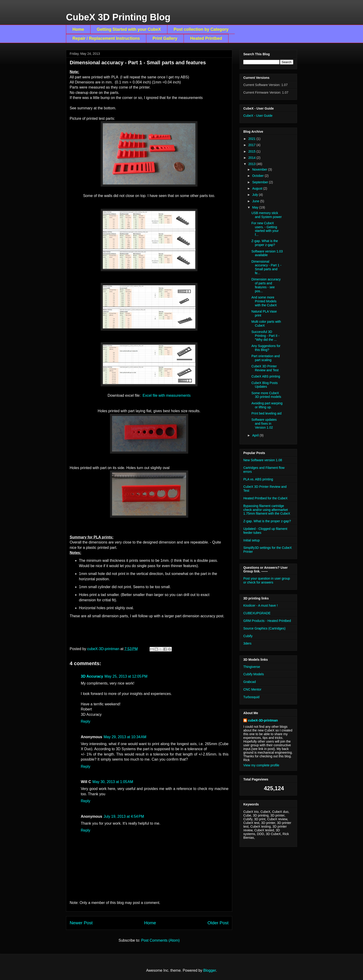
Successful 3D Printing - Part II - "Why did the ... (265, 336)
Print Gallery (165, 38)
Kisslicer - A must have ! (261, 605)
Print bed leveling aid (266, 413)
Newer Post (81, 923)
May (256, 207)
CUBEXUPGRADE (257, 613)
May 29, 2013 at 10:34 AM (125, 737)
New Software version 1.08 (263, 460)
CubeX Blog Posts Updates (265, 385)
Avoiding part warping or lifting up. (267, 405)
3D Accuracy (92, 676)
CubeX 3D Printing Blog (118, 17)
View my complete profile (261, 765)
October (258, 176)
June (256, 201)
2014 (252, 158)
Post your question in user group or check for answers (267, 580)
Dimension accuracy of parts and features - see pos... (266, 285)
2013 (252, 164)
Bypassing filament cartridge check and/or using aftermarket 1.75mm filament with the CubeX (267, 510)
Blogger (210, 970)
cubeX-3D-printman (263, 720)
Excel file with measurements (167, 395)
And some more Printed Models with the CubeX (264, 301)
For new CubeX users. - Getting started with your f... (265, 229)
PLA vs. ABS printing (258, 479)
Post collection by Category (201, 29)
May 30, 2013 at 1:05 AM (113, 782)
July (255, 195)
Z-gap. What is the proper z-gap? (265, 243)
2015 (252, 151)
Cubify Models (254, 674)
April (256, 435)
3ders (247, 643)
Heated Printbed (206, 38)
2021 (252, 139)
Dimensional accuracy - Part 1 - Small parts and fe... (266, 267)
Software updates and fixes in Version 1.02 (264, 424)
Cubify (248, 636)
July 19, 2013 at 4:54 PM (124, 816)
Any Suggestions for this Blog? (266, 348)
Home (78, 29)
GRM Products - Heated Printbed (267, 621)
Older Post (218, 923)
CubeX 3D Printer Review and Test (265, 368)
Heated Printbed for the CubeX (265, 498)
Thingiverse (252, 667)
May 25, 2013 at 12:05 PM (126, 676)
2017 (252, 145)
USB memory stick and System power (267, 215)
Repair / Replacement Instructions (106, 38)
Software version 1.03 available (267, 253)
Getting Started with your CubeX (129, 29)
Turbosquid (251, 697)
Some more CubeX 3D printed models (266, 395)
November (260, 169)
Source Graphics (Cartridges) (264, 628)
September (260, 182)
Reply (86, 721)
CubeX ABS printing (266, 376)
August (258, 188)
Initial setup (252, 540)
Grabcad (250, 682)
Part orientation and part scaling (266, 358)
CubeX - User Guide (258, 116)
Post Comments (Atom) (160, 940)
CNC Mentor (252, 689)
